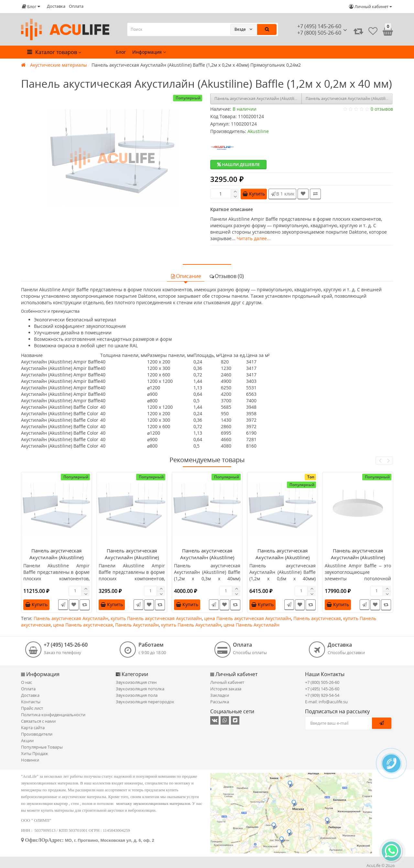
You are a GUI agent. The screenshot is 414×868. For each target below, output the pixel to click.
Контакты (31, 702)
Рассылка (220, 702)
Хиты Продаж (35, 753)
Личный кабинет (227, 682)
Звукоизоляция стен (136, 682)
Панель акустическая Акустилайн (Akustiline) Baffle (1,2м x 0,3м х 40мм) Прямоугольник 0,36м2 (349, 99)
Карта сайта (33, 728)
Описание (186, 276)
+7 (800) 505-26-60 (322, 682)
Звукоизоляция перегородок (145, 702)
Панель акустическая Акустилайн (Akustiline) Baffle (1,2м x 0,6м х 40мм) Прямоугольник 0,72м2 (283, 561)
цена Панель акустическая (83, 625)
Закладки (220, 695)
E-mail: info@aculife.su (326, 702)
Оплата (76, 6)
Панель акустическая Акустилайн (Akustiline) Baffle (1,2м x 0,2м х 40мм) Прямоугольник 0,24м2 (132, 561)
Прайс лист (32, 708)
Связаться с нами (38, 721)
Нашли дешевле (238, 164)
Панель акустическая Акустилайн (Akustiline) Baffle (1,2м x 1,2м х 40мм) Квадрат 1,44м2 (258, 99)
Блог (121, 52)
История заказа (226, 689)
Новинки (30, 760)
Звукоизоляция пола (137, 695)
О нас (27, 682)
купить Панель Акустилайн (191, 625)
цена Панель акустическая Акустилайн (248, 618)
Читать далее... (254, 238)
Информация (149, 52)
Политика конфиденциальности (53, 715)
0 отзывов (382, 109)
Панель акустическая (317, 618)
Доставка (56, 6)
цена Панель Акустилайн (251, 625)
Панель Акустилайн (137, 625)
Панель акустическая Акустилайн (71, 618)
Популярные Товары (42, 747)
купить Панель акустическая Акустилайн (156, 618)
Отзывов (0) (226, 276)
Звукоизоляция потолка (140, 689)
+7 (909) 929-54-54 (322, 695)
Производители (37, 734)
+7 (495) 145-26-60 (319, 26)
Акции (27, 740)
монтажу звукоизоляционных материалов (153, 803)
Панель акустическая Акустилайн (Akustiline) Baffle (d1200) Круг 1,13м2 (358, 557)
